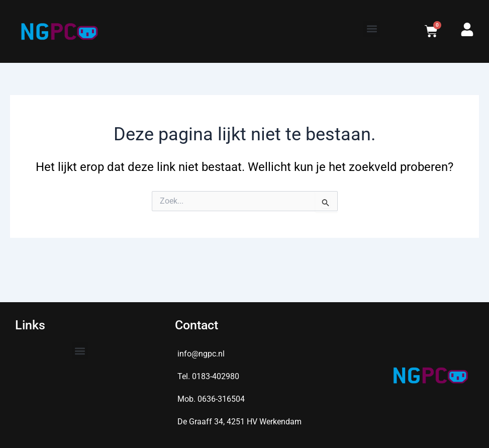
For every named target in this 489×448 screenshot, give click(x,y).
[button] (372, 29)
